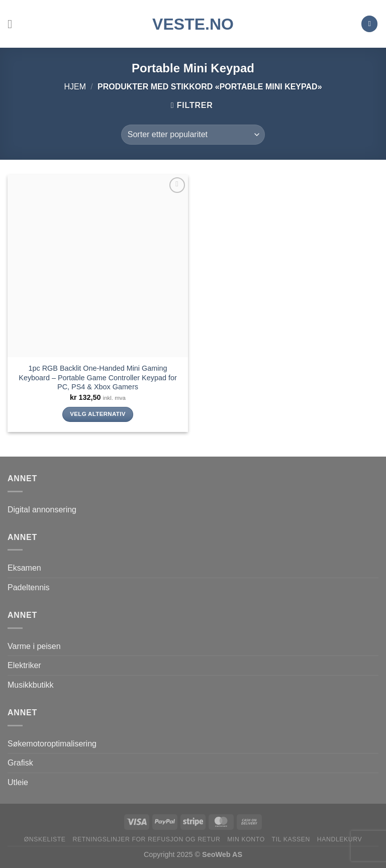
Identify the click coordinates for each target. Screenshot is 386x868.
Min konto (246, 839)
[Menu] (14, 24)
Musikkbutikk (31, 685)
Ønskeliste (45, 839)
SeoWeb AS (222, 854)
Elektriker (24, 665)
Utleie (18, 782)
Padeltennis (29, 587)
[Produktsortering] (193, 135)
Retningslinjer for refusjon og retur (146, 839)
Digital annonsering (42, 510)
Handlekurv (340, 839)
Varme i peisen (34, 646)
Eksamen (24, 568)
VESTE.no (193, 24)
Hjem (75, 87)
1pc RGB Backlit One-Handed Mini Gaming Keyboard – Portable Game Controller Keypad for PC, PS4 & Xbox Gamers (98, 377)
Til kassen (291, 839)
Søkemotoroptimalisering (52, 744)
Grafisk (20, 763)
